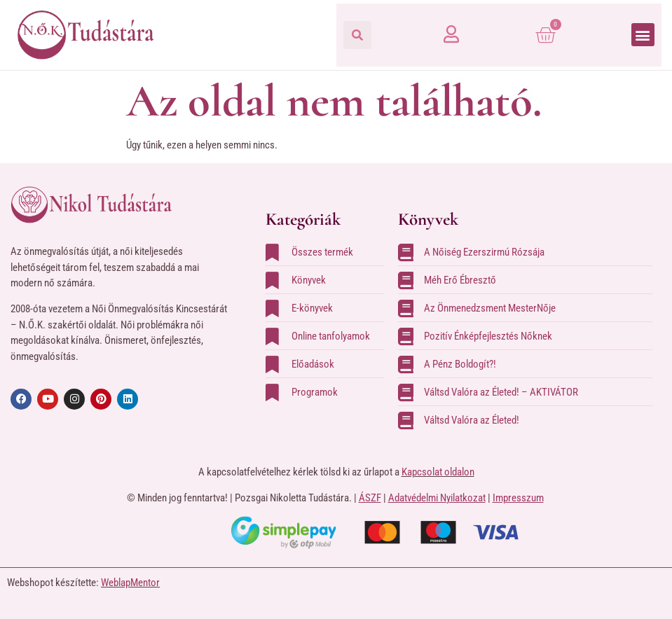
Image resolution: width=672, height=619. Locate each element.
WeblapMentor (130, 583)
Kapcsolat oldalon (438, 472)
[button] (357, 35)
